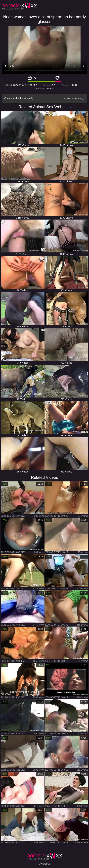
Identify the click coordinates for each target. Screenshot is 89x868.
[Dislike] (58, 78)
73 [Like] (35, 78)
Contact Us (44, 864)
